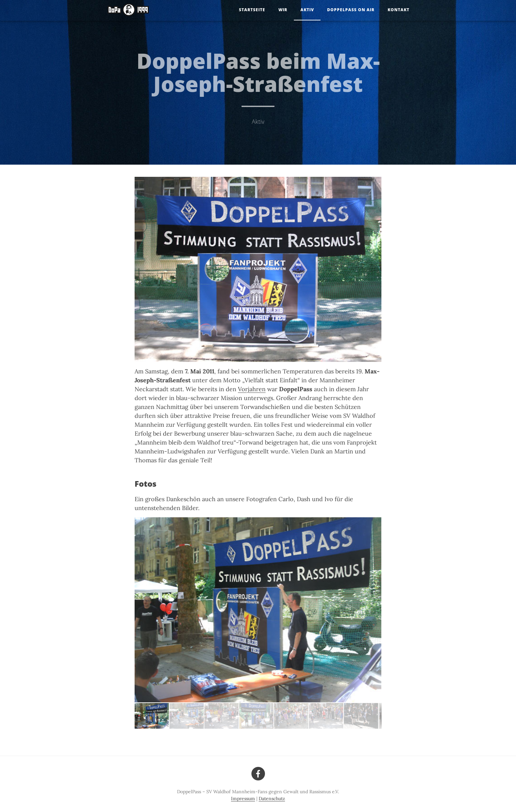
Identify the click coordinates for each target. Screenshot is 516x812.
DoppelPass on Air (351, 10)
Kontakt (399, 10)
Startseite (252, 10)
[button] (187, 716)
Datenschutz (272, 798)
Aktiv (307, 10)
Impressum (243, 798)
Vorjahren (252, 389)
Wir (283, 10)
